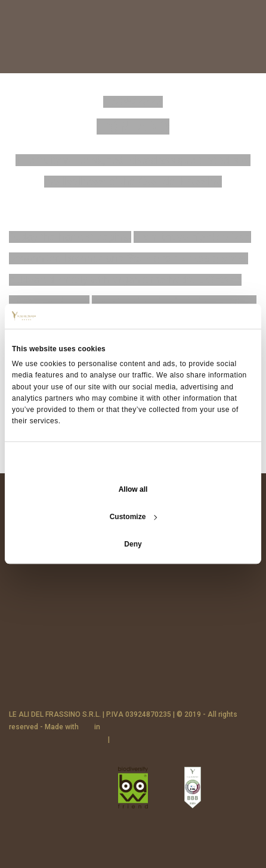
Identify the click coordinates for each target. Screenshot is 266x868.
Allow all (133, 490)
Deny (133, 545)
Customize (134, 517)
